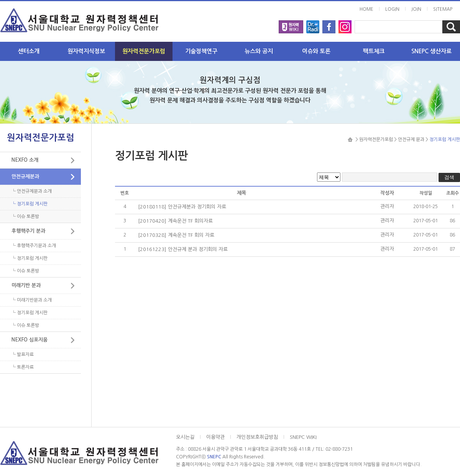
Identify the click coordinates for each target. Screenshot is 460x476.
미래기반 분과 (26, 285)
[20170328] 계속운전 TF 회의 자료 (176, 235)
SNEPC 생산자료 (431, 51)
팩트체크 (374, 51)
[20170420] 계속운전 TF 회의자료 (175, 221)
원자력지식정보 (86, 51)
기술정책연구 (201, 51)
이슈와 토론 (316, 51)
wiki (291, 25)
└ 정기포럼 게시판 (30, 204)
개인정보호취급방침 (257, 437)
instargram (345, 25)
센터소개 (29, 51)
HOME (366, 9)
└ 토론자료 (23, 367)
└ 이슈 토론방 (25, 217)
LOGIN (392, 9)
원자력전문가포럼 (144, 51)
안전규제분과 (25, 176)
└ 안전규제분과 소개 (32, 191)
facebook (329, 25)
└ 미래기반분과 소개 (32, 300)
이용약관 (215, 437)
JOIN (416, 9)
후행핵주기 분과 (28, 231)
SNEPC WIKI (303, 437)
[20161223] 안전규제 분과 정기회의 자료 (183, 249)
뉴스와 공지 (259, 51)
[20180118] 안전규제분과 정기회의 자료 (182, 207)
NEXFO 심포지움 (30, 340)
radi (313, 25)
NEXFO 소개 (25, 160)
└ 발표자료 (23, 355)
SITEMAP (443, 9)
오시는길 (185, 437)
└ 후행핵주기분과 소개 (34, 246)
